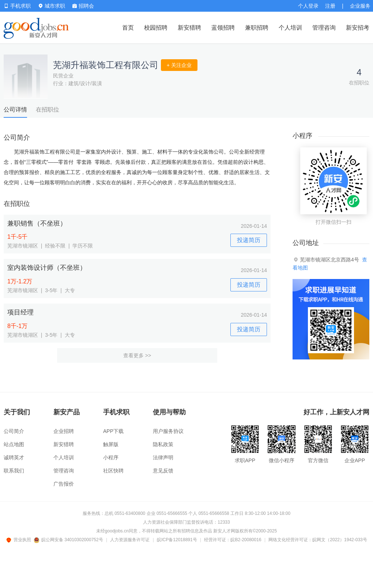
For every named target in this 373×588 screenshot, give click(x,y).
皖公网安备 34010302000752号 (69, 540)
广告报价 (64, 484)
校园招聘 (156, 28)
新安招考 (358, 28)
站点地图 (14, 444)
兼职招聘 (257, 28)
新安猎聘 (189, 28)
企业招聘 (64, 431)
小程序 (111, 457)
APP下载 (113, 431)
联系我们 (14, 471)
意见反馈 (163, 471)
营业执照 (20, 540)
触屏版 (111, 444)
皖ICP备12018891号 (177, 540)
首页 (128, 28)
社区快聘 (113, 471)
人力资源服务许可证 (130, 540)
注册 (330, 6)
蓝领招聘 (223, 28)
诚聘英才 (14, 457)
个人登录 (308, 6)
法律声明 (163, 457)
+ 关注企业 (179, 65)
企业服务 (360, 6)
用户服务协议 (168, 431)
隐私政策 (163, 444)
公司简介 (14, 431)
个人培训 (290, 28)
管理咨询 (324, 28)
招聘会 (83, 6)
